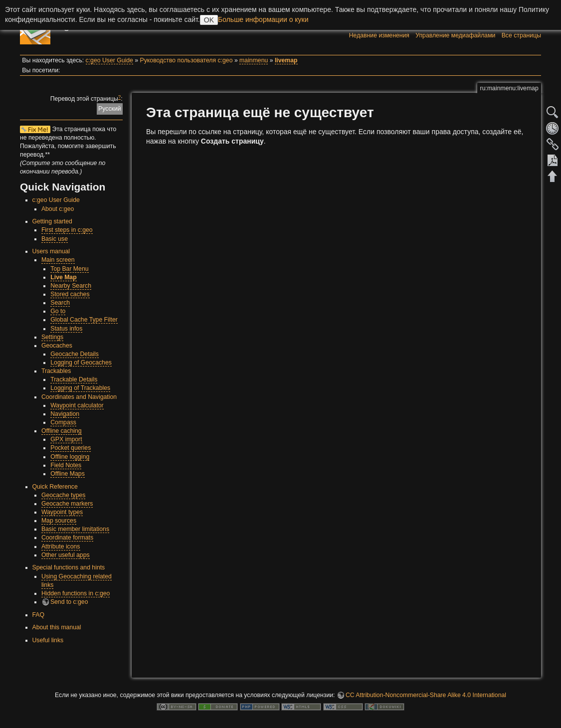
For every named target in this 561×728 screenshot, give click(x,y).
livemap (286, 60)
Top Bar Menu (69, 269)
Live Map (63, 277)
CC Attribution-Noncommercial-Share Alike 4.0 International (426, 695)
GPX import (66, 439)
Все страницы (521, 35)
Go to (58, 311)
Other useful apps (66, 555)
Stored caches (70, 294)
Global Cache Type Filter (84, 320)
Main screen (58, 260)
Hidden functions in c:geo (76, 593)
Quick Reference (55, 487)
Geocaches (57, 346)
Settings (52, 337)
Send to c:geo (69, 602)
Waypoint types (62, 512)
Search (60, 303)
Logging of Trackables (80, 388)
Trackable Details (74, 379)
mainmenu (254, 60)
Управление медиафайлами (455, 35)
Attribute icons (61, 546)
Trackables (56, 371)
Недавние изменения (379, 35)
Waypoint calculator (77, 405)
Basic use (55, 239)
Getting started (52, 221)
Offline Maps (68, 474)
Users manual (51, 251)
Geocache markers (67, 504)
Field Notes (66, 465)
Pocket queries (71, 448)
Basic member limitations (75, 529)
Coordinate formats (67, 538)
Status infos (66, 329)
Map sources (59, 521)
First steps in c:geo (67, 230)
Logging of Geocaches (81, 363)
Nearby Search (71, 286)
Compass (63, 422)
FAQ (39, 615)
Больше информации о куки (263, 19)
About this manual (57, 627)
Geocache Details (75, 354)
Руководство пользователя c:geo (187, 60)
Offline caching (62, 431)
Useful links (48, 640)
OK (209, 20)
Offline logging (70, 457)
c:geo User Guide (109, 60)
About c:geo (58, 209)
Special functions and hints (69, 567)
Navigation (65, 414)
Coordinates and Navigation (79, 397)
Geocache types (64, 495)
